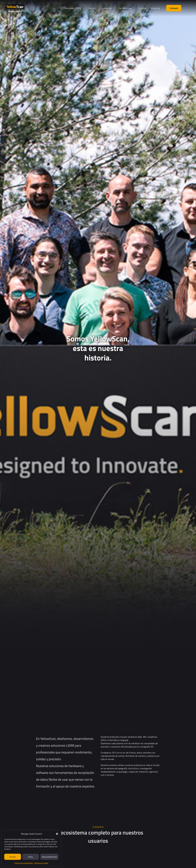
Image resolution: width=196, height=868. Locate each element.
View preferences (49, 857)
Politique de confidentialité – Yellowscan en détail (31, 863)
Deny (31, 857)
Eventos (143, 8)
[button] (57, 834)
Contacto (174, 8)
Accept (13, 857)
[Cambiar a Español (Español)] (188, 8)
